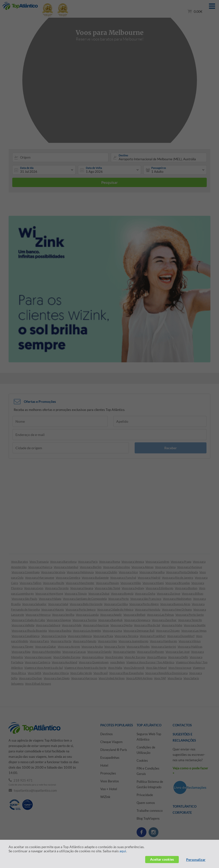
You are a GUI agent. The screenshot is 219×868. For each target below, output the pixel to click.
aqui (123, 851)
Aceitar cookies (162, 859)
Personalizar (196, 860)
